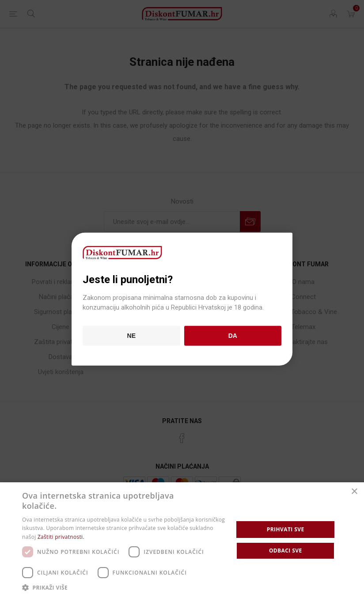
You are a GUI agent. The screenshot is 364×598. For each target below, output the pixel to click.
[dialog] (182, 540)
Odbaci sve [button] (286, 551)
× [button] (354, 492)
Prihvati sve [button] (286, 529)
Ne (131, 336)
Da (233, 336)
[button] (125, 587)
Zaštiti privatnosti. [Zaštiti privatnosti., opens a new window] (61, 537)
